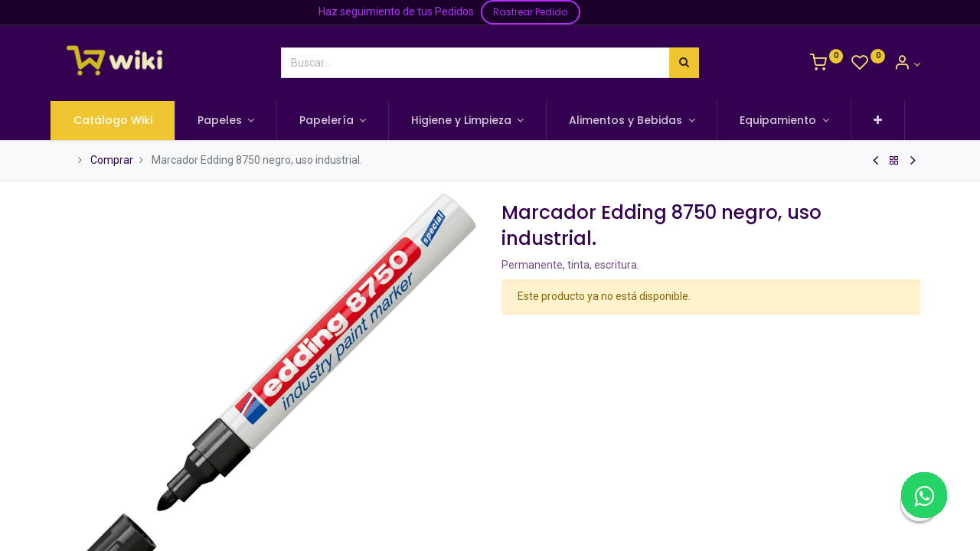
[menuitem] (122, 121)
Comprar (112, 160)
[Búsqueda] (684, 63)
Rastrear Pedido (530, 12)
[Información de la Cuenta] (907, 64)
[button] (888, 121)
